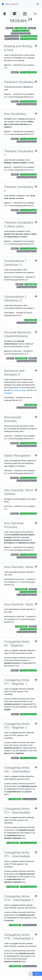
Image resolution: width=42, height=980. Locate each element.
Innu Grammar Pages (19, 390)
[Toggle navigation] (38, 4)
